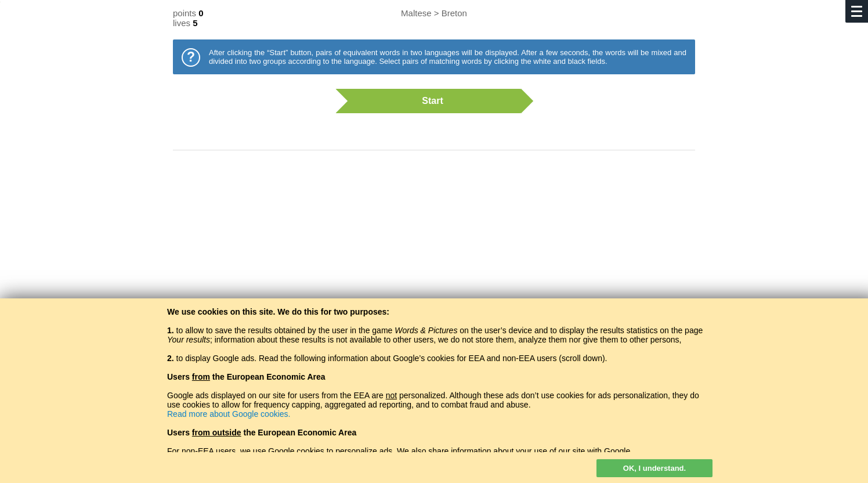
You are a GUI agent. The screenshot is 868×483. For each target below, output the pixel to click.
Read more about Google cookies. (229, 414)
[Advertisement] (434, 253)
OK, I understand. (654, 468)
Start (428, 101)
